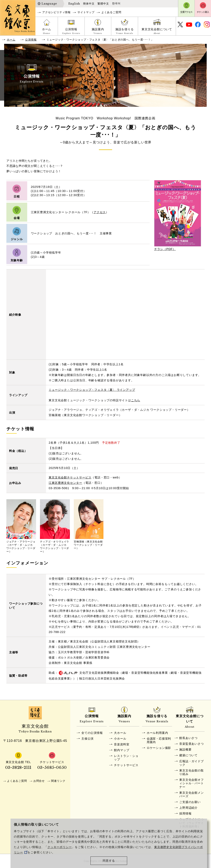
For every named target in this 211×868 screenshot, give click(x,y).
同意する (109, 861)
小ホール (120, 739)
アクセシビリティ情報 (56, 12)
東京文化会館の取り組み (191, 772)
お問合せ (39, 781)
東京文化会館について (157, 31)
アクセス (100, 212)
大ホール (120, 733)
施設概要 (185, 749)
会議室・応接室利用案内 (159, 740)
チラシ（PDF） (165, 249)
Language (49, 4)
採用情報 (185, 813)
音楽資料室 (122, 744)
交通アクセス (186, 12)
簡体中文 (89, 4)
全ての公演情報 (92, 733)
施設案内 (98, 31)
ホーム (47, 31)
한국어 (116, 3)
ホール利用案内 (157, 733)
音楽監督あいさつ (191, 744)
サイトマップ (86, 12)
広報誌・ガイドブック (191, 763)
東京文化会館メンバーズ (191, 794)
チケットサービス (126, 765)
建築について (188, 755)
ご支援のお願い (190, 802)
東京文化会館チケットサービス (70, 477)
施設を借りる (125, 31)
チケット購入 (203, 12)
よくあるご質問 (111, 12)
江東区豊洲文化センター (65, 483)
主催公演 (87, 739)
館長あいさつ (188, 738)
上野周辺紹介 (188, 808)
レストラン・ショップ (126, 758)
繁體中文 (103, 4)
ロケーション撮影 (159, 748)
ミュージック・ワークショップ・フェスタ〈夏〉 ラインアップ (92, 390)
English (74, 4)
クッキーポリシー (60, 847)
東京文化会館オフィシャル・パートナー (191, 783)
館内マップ (122, 750)
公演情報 (71, 31)
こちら (136, 400)
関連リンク (58, 781)
